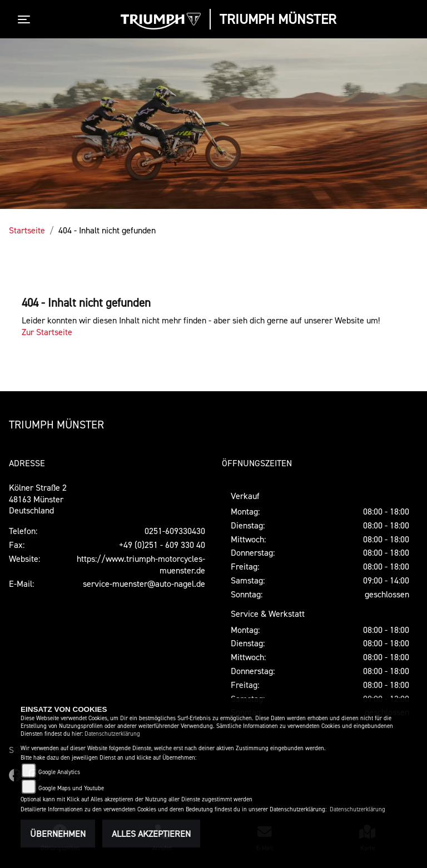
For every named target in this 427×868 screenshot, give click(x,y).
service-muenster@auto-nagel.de (144, 583)
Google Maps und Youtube (71, 788)
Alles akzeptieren (151, 834)
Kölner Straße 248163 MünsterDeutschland (38, 499)
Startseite (27, 230)
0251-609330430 (175, 531)
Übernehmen (58, 834)
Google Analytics (59, 772)
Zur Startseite (47, 332)
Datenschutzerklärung (112, 734)
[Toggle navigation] (26, 19)
